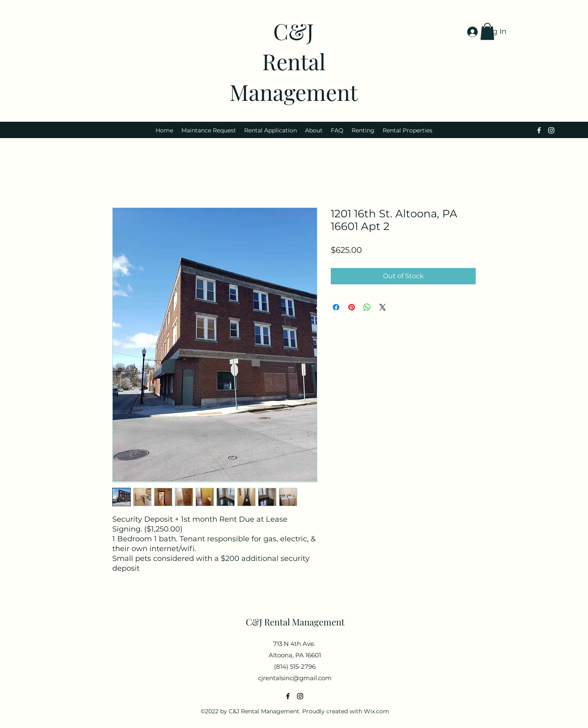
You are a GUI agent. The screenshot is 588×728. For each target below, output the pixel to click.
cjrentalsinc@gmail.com (295, 678)
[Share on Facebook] (336, 307)
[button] (487, 31)
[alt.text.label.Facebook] (539, 130)
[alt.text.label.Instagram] (551, 130)
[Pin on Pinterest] (352, 307)
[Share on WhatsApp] (367, 307)
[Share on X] (383, 307)
